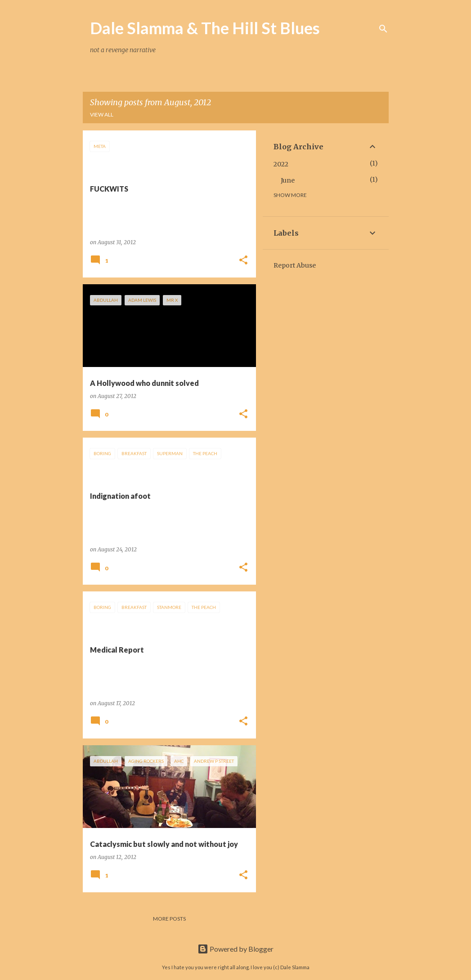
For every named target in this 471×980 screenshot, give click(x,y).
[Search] (383, 29)
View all (102, 114)
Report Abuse (295, 265)
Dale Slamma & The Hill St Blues (205, 28)
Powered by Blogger (235, 949)
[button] (243, 261)
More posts (169, 919)
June (288, 180)
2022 (281, 164)
